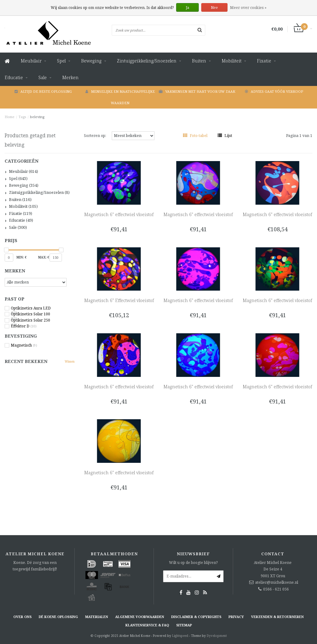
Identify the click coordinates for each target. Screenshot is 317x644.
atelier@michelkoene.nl (277, 582)
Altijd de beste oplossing (43, 91)
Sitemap (184, 625)
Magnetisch (24, 345)
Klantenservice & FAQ (147, 625)
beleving (37, 117)
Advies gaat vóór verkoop (274, 91)
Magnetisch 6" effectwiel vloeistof (119, 214)
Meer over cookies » (248, 8)
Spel (61, 61)
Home (10, 117)
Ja (187, 8)
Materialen (97, 617)
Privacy (236, 617)
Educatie (14, 77)
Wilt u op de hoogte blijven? (193, 563)
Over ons (22, 617)
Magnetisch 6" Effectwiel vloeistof (119, 300)
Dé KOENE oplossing (58, 617)
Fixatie (264, 61)
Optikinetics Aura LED (31, 308)
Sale (43, 77)
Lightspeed (180, 636)
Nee (214, 8)
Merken (70, 77)
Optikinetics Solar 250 (30, 320)
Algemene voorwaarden (140, 617)
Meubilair (31, 61)
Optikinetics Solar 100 (30, 314)
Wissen (70, 361)
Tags (22, 117)
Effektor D (24, 326)
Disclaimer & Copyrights (196, 617)
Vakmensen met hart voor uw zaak (197, 91)
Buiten (199, 61)
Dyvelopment (217, 636)
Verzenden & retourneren (277, 617)
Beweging (91, 61)
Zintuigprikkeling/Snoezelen (147, 61)
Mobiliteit (232, 61)
